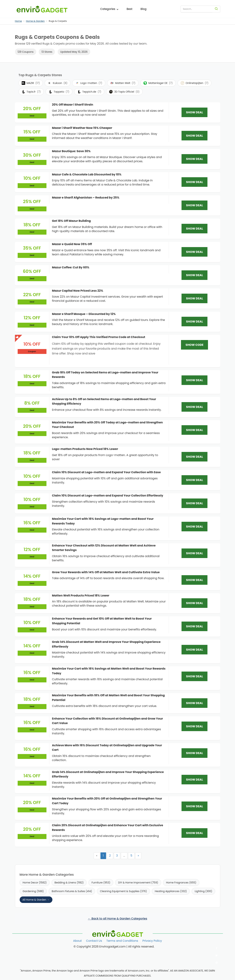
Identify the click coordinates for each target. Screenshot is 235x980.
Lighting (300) (203, 891)
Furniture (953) (101, 883)
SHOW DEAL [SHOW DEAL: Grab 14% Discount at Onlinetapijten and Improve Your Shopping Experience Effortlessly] (194, 780)
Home (18, 21)
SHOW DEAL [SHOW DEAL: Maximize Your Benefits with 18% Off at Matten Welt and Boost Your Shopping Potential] (194, 703)
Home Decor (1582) (35, 883)
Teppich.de (89, 92)
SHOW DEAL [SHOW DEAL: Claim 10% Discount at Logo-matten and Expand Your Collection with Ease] (194, 480)
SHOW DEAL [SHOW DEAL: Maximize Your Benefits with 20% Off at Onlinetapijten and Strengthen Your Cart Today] (194, 806)
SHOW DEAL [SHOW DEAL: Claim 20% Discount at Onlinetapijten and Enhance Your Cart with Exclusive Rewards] (194, 833)
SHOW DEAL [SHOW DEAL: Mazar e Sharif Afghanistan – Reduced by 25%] (194, 205)
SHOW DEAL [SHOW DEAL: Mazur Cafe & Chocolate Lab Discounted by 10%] (194, 182)
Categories (109, 9)
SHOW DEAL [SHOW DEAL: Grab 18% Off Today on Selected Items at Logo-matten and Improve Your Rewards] (194, 380)
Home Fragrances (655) (181, 883)
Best (129, 9)
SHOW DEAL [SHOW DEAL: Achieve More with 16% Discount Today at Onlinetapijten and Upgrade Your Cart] (194, 753)
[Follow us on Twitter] (217, 955)
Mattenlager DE (158, 83)
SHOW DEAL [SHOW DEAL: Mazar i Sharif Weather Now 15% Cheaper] (194, 136)
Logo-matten (89, 83)
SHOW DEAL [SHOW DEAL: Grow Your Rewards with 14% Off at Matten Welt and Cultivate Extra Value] (194, 580)
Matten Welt (123, 83)
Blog (143, 9)
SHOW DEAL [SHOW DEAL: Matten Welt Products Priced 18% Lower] (194, 603)
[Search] (216, 9)
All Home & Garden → (36, 900)
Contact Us (94, 941)
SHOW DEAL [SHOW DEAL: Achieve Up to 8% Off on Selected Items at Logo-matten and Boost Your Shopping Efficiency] (194, 407)
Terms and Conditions (122, 941)
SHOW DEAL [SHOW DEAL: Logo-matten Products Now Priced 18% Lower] (194, 457)
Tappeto (59, 92)
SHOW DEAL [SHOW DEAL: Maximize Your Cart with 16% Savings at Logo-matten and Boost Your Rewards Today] (194, 527)
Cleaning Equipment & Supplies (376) (123, 891)
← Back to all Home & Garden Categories (117, 919)
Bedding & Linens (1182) (69, 883)
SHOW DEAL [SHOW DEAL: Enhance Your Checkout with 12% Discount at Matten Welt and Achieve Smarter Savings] (194, 553)
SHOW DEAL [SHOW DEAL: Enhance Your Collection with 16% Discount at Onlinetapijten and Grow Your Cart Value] (194, 726)
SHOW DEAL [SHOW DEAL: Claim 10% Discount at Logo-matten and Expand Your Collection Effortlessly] (194, 503)
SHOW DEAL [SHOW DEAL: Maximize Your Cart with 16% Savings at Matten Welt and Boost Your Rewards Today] (194, 676)
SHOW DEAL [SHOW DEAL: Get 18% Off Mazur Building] (194, 229)
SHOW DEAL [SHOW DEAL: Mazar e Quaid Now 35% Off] (194, 252)
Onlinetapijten (195, 83)
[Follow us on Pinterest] (217, 963)
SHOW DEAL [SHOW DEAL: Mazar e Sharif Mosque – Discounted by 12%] (194, 322)
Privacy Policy (152, 941)
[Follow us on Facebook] (217, 948)
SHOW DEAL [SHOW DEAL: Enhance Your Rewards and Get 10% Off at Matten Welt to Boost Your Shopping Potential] (194, 626)
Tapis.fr (31, 92)
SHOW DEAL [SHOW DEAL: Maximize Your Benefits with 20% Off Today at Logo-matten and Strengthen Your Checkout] (194, 430)
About (77, 941)
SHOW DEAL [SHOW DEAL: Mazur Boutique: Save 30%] (194, 159)
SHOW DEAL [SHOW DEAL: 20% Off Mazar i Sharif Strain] (194, 112)
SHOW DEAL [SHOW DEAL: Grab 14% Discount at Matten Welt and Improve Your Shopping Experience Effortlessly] (194, 650)
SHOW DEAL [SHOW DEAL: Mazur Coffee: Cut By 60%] (194, 275)
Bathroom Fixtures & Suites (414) (72, 891)
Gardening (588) (33, 891)
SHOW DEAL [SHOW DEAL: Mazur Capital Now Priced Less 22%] (194, 298)
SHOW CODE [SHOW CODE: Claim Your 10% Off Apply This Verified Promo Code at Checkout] (194, 345)
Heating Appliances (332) (171, 891)
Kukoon (58, 83)
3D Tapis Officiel (124, 92)
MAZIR (31, 83)
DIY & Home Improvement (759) (138, 883)
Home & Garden (35, 21)
